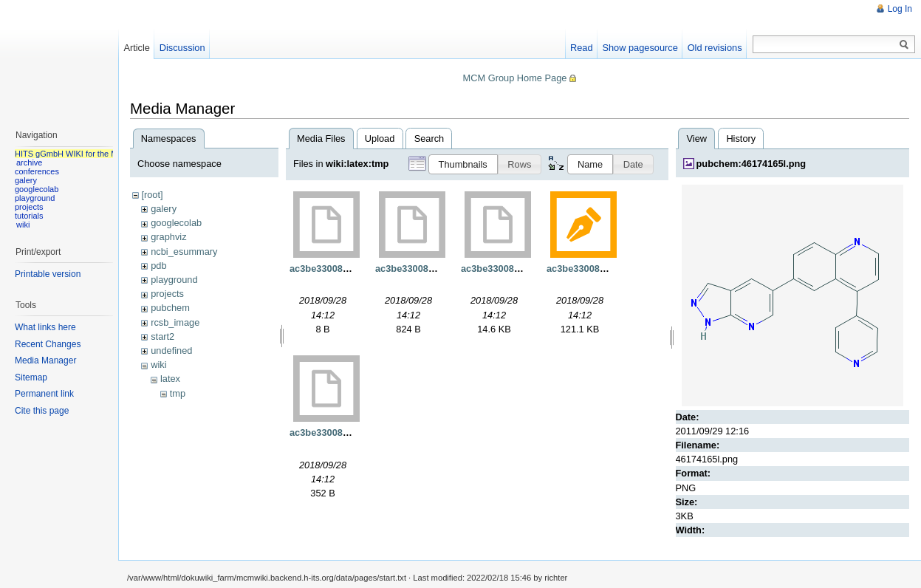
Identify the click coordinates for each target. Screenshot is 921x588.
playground (174, 280)
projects (167, 294)
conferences (37, 171)
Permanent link (44, 394)
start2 (162, 336)
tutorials (29, 216)
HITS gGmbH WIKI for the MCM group (84, 154)
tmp (178, 393)
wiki (158, 365)
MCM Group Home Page (515, 78)
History (741, 139)
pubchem (170, 308)
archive (29, 163)
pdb (158, 266)
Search (429, 139)
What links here (45, 327)
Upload (380, 139)
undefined (171, 351)
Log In (900, 9)
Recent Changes (48, 344)
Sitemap (31, 377)
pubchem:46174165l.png (751, 164)
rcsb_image (175, 322)
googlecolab (176, 223)
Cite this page (42, 411)
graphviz (168, 237)
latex (170, 379)
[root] (152, 195)
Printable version (48, 274)
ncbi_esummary (184, 252)
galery (164, 209)
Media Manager (45, 360)
